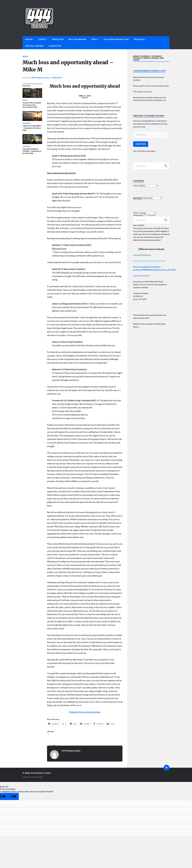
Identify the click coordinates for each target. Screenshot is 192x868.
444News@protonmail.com (150, 71)
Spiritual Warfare (34, 46)
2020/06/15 (57, 78)
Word (26, 56)
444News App (55, 46)
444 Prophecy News (40, 78)
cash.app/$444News (142, 255)
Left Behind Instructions (116, 39)
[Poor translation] (13, 796)
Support (29, 39)
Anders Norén (38, 777)
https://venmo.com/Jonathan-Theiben (150, 261)
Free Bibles (139, 39)
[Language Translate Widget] (145, 213)
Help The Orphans (77, 39)
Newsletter (58, 39)
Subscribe (141, 144)
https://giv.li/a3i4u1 (141, 276)
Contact (43, 39)
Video (94, 39)
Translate (150, 215)
